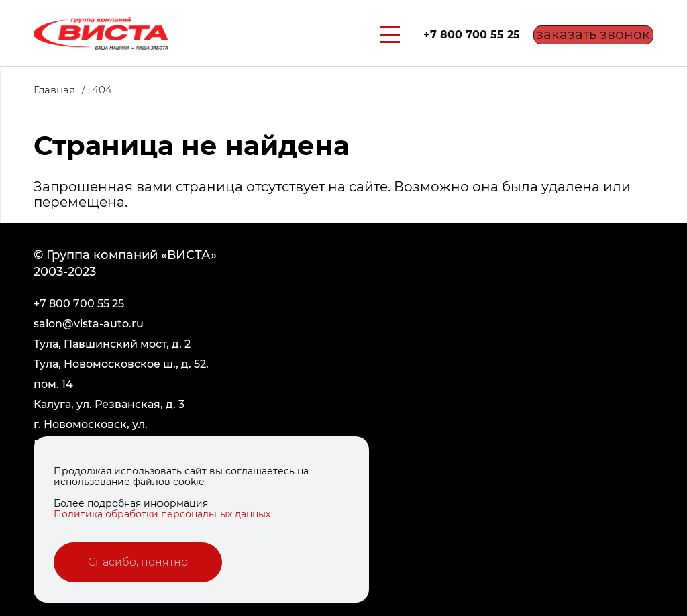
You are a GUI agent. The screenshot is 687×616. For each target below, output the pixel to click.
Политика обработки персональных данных (162, 514)
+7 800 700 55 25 (455, 35)
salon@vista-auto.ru (89, 324)
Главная (63, 90)
